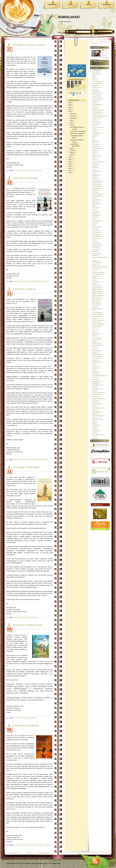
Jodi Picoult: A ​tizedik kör (24, 289)
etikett (94, 160)
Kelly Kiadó (95, 248)
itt (20, 827)
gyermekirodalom (22, 718)
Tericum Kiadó (96, 404)
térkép (94, 406)
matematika (95, 301)
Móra (94, 311)
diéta (93, 137)
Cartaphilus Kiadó (97, 112)
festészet (95, 167)
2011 (70, 170)
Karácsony (95, 242)
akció (94, 76)
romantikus (95, 358)
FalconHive (27, 863)
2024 (70, 103)
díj (93, 139)
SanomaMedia (96, 362)
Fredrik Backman (97, 181)
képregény (95, 251)
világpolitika (95, 431)
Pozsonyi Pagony (97, 345)
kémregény (95, 250)
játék (93, 225)
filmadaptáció (96, 171)
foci (93, 173)
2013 (70, 166)
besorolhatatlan (96, 104)
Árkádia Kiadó (96, 97)
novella (94, 318)
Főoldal (29, 853)
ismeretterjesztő (97, 221)
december (73, 114)
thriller (94, 410)
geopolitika (95, 190)
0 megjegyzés (37, 171)
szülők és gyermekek (98, 393)
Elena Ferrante (96, 148)
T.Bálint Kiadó (96, 395)
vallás (94, 423)
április (72, 148)
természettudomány (98, 408)
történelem (95, 414)
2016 (70, 159)
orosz (94, 330)
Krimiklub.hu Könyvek (98, 272)
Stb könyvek (96, 374)
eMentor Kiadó (96, 156)
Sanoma (94, 360)
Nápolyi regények (97, 314)
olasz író (95, 328)
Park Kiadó (16, 171)
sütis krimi (95, 377)
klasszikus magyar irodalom (100, 257)
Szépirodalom (52, 4)
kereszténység (96, 253)
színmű (94, 387)
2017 (70, 157)
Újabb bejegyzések (14, 853)
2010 (70, 173)
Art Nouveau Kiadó (97, 99)
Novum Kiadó (96, 322)
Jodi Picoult (23, 460)
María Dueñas (96, 299)
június (72, 123)
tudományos (96, 418)
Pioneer (94, 341)
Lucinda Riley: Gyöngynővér (26, 726)
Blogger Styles (57, 863)
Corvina (94, 129)
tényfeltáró (95, 400)
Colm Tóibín (16, 282)
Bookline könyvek (97, 110)
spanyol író (95, 368)
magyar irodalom (97, 292)
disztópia (95, 141)
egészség (95, 145)
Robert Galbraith (97, 355)
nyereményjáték (97, 326)
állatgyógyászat (97, 83)
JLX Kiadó (95, 229)
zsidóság (95, 439)
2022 (70, 105)
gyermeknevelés (97, 196)
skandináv (95, 366)
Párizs (94, 335)
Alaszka (94, 78)
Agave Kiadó (96, 74)
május (72, 125)
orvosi (94, 332)
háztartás (95, 202)
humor (94, 209)
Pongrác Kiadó (96, 343)
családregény (96, 133)
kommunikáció (96, 263)
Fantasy (94, 166)
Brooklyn (10, 188)
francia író (95, 179)
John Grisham (96, 232)
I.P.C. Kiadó (95, 211)
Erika (106, 50)
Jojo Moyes (95, 234)
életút (94, 154)
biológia (94, 106)
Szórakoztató (106, 4)
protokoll (95, 347)
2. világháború (96, 70)
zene (93, 437)
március (72, 150)
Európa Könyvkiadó (98, 162)
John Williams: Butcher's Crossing (29, 45)
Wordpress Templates (38, 863)
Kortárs (70, 4)
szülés (94, 391)
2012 (70, 168)
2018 (70, 112)
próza (94, 349)
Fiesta (94, 169)
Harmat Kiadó (96, 200)
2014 (70, 164)
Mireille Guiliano (97, 309)
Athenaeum (16, 460)
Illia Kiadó (95, 217)
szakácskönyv (96, 381)
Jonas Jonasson (97, 236)
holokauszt (95, 208)
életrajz (94, 152)
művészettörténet (97, 313)
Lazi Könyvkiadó (97, 274)
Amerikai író (96, 87)
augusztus (73, 118)
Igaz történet (96, 215)
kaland (94, 240)
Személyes (95, 383)
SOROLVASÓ (69, 17)
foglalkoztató (96, 175)
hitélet (94, 206)
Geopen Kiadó (96, 188)
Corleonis (95, 125)
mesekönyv (95, 305)
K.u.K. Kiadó (96, 238)
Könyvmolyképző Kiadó (99, 267)
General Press (17, 845)
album (94, 80)
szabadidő (95, 379)
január (72, 155)
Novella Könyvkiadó (98, 320)
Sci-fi (93, 364)
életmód (94, 150)
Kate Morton (96, 244)
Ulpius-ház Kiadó (97, 419)
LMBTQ (94, 284)
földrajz (94, 177)
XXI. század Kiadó (97, 435)
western (94, 433)
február (72, 153)
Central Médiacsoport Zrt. (99, 116)
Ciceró (15, 718)
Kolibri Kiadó (96, 261)
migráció (95, 307)
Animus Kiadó (96, 93)
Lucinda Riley (25, 845)
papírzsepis (95, 334)
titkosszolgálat (96, 412)
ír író (93, 219)
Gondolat (95, 192)
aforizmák (95, 72)
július (72, 120)
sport (93, 370)
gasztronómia (96, 185)
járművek (95, 223)
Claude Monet (96, 122)
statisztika (95, 372)
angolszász (95, 91)
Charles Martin (96, 118)
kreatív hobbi (96, 269)
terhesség (95, 402)
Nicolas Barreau (97, 316)
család (94, 131)
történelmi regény (97, 416)
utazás (94, 421)
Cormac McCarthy (97, 127)
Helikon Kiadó (96, 204)
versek (94, 429)
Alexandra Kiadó (97, 82)
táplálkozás (95, 397)
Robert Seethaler (97, 356)
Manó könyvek (96, 297)
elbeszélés (95, 146)
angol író (95, 89)
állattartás (95, 85)
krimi (93, 271)
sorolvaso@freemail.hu (97, 66)
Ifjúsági (94, 213)
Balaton (94, 103)
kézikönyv (95, 255)
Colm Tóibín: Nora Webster (25, 178)
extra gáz (95, 164)
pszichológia (96, 351)
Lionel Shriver (96, 282)
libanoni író (95, 278)
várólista (94, 427)
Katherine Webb (97, 246)
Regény (89, 4)
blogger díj (95, 108)
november (73, 116)
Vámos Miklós (96, 425)
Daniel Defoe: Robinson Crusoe (28, 625)
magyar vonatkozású (98, 295)
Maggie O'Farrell (97, 288)
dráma (94, 143)
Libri (14, 617)
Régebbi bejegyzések (44, 853)
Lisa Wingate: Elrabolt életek (26, 467)
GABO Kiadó (96, 183)
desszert (95, 135)
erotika (94, 158)
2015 (70, 162)
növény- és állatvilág (98, 324)
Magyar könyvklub (97, 293)
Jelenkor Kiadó (96, 227)
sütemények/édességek (99, 376)
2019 (70, 109)
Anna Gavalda (96, 95)
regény (21, 171)
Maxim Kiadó (96, 303)
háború (94, 198)
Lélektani (95, 276)
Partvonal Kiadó (97, 339)
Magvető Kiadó (96, 290)
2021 (70, 107)
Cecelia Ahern (96, 114)
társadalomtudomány (98, 398)
